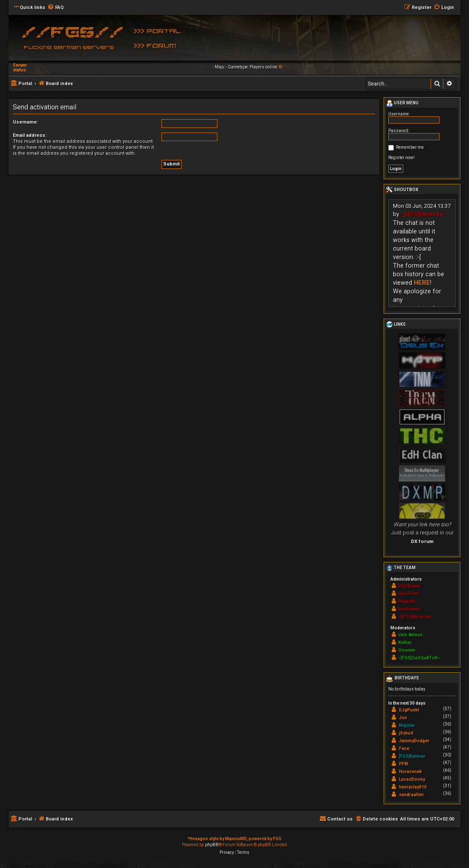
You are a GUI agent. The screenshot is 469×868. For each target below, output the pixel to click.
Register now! (402, 158)
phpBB (212, 845)
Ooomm (407, 650)
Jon (403, 718)
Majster (407, 725)
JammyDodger (414, 741)
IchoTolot (408, 594)
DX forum (422, 541)
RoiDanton (409, 609)
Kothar (405, 642)
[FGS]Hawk (409, 586)
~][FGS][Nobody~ (423, 214)
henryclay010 (413, 787)
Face (404, 748)
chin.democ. (411, 635)
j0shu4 (406, 733)
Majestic (407, 601)
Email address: (30, 135)
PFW (403, 764)
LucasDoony (412, 779)
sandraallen (411, 795)
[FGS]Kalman (412, 756)
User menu (402, 103)
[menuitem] (56, 8)
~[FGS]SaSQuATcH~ (419, 658)
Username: (25, 122)
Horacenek (410, 772)
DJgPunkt (409, 710)
